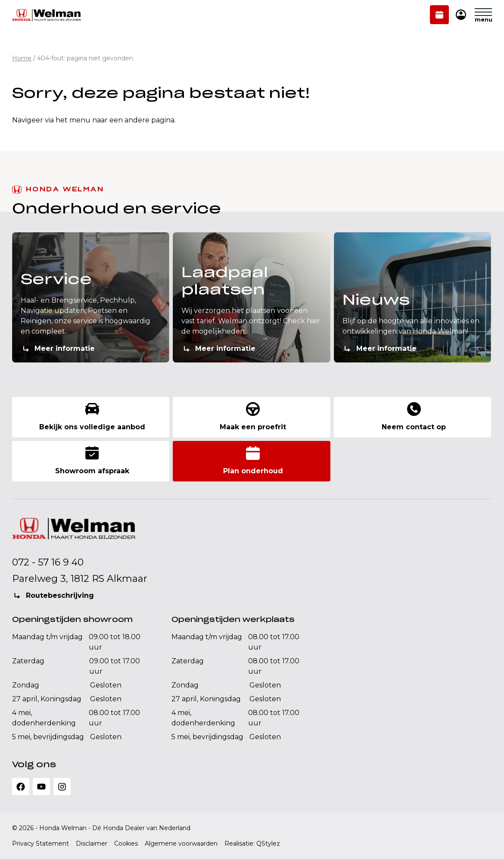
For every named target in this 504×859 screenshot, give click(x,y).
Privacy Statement (40, 843)
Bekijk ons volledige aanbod (92, 417)
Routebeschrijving (60, 595)
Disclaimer (92, 843)
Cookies (126, 843)
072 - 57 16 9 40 (48, 562)
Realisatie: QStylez (252, 843)
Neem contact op (414, 417)
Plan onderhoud (440, 16)
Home (22, 58)
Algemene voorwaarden (181, 843)
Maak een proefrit (253, 417)
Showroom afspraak (92, 461)
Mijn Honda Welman (461, 15)
